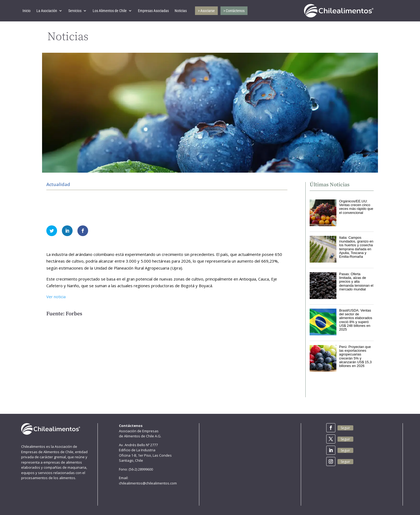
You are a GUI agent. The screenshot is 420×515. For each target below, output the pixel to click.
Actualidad (58, 184)
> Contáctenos (234, 11)
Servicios (75, 11)
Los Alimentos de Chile (110, 11)
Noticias (181, 11)
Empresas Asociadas (153, 11)
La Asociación (47, 11)
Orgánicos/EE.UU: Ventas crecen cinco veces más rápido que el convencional (356, 207)
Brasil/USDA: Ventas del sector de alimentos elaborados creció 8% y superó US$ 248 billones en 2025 (356, 320)
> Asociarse (206, 11)
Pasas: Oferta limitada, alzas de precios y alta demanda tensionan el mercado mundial (356, 282)
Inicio (27, 11)
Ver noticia (56, 297)
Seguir (345, 428)
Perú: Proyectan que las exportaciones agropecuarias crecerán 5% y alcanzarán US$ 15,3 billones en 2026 (355, 356)
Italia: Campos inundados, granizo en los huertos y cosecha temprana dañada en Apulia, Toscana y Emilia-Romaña (356, 247)
